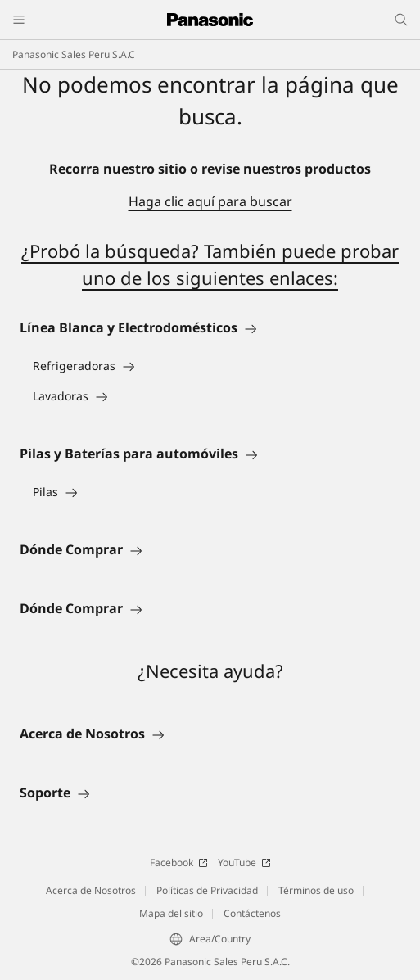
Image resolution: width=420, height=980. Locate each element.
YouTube (244, 863)
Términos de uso (316, 890)
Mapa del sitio (171, 913)
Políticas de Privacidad (207, 890)
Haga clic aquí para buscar (210, 201)
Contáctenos (252, 913)
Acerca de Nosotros (91, 890)
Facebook (179, 863)
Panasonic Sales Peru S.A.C (74, 54)
